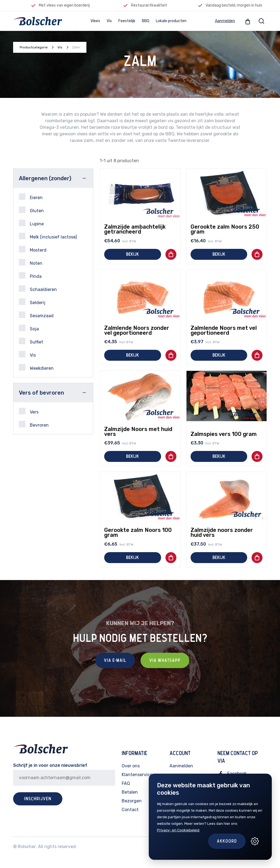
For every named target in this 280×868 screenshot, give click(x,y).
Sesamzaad (36, 315)
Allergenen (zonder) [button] (45, 178)
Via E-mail (115, 660)
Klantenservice (137, 775)
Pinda (30, 276)
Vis (109, 21)
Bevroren (34, 424)
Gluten (31, 210)
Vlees (95, 21)
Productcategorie (34, 47)
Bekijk (132, 254)
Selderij (32, 302)
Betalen (130, 792)
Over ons (131, 766)
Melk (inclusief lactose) (48, 236)
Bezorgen (132, 801)
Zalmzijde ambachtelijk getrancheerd (135, 229)
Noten (31, 262)
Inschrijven (38, 799)
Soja (29, 328)
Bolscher (27, 847)
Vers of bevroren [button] (41, 393)
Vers (29, 411)
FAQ (126, 783)
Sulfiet (31, 341)
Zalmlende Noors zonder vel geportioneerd (137, 330)
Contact (130, 810)
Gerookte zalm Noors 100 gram (138, 532)
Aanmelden (225, 21)
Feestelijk (127, 21)
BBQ (146, 21)
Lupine (31, 223)
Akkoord (227, 841)
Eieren (31, 197)
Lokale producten (171, 21)
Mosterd (33, 249)
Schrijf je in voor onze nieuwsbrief (50, 765)
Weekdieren (36, 367)
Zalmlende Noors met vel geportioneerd (224, 330)
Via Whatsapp (165, 660)
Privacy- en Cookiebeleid (178, 830)
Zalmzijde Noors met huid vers (138, 432)
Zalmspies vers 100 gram (224, 434)
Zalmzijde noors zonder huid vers (222, 532)
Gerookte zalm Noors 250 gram (225, 229)
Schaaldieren (38, 289)
